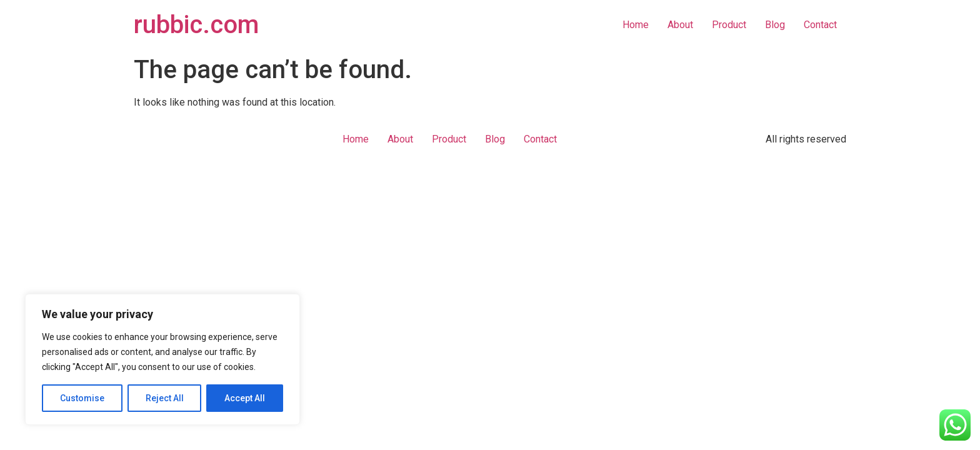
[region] (162, 359)
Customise (82, 398)
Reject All (165, 398)
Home (636, 25)
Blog (775, 25)
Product (729, 25)
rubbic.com (196, 25)
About (680, 25)
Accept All (245, 398)
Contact (820, 25)
